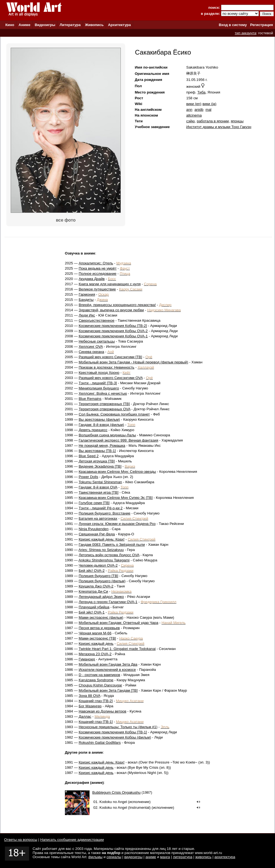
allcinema (194, 115)
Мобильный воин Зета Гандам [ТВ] (108, 690)
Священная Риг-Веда (97, 534)
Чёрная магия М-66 (95, 633)
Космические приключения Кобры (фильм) (115, 737)
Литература (70, 25)
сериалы (114, 857)
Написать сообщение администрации (72, 840)
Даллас (85, 716)
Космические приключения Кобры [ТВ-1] (113, 732)
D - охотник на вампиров (99, 675)
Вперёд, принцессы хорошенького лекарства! (117, 305)
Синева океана (91, 352)
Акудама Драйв (92, 279)
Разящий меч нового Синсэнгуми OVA (111, 378)
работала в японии (213, 121)
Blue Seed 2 (89, 456)
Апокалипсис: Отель (96, 263)
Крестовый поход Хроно (99, 373)
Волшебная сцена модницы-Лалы (107, 435)
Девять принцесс (93, 430)
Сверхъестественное (96, 320)
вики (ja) (209, 104)
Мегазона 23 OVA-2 (95, 654)
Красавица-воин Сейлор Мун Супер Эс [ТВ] (116, 498)
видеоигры (133, 857)
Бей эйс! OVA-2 (92, 571)
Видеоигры (45, 25)
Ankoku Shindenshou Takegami (104, 560)
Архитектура (119, 25)
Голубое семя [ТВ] (94, 503)
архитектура (225, 857)
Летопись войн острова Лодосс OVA (109, 555)
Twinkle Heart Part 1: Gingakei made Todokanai (117, 649)
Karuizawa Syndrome (96, 680)
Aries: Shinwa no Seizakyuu (101, 550)
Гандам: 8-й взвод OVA (98, 487)
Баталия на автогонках (98, 518)
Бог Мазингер (90, 706)
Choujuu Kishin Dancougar (100, 685)
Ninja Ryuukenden (94, 529)
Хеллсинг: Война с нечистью (103, 393)
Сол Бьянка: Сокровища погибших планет (114, 414)
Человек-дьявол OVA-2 (98, 565)
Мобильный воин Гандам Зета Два (108, 664)
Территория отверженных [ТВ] (104, 404)
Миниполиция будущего (99, 388)
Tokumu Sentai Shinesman (100, 482)
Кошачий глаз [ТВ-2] (96, 701)
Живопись (94, 25)
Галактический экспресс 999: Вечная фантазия (118, 440)
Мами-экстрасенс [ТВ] (97, 638)
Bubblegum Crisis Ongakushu (116, 792)
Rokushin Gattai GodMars (100, 743)
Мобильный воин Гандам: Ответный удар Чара (118, 623)
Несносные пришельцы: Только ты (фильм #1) (118, 727)
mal (208, 110)
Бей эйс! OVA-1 (92, 612)
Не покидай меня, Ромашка (102, 446)
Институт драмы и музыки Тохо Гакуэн (219, 127)
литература (183, 857)
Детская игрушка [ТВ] (97, 461)
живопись (203, 857)
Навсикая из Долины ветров (102, 711)
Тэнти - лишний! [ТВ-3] (98, 383)
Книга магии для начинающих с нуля (110, 284)
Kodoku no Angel (113, 802)
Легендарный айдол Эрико (101, 597)
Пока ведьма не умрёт (98, 268)
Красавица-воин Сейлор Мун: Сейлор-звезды (117, 472)
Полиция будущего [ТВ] (98, 576)
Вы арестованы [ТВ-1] (97, 451)
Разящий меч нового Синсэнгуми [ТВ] (110, 357)
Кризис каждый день (96, 644)
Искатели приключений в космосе (107, 670)
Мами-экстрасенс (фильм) (101, 617)
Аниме (25, 25)
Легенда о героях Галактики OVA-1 (108, 602)
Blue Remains (90, 399)
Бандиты (86, 300)
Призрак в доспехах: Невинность (106, 367)
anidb (199, 110)
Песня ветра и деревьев (99, 628)
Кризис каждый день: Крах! (101, 539)
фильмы (95, 857)
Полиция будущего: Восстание (104, 513)
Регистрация (261, 25)
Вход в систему (233, 25)
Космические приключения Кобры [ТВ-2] (113, 326)
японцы (237, 121)
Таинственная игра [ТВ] (98, 492)
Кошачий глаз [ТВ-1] (96, 722)
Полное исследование (98, 274)
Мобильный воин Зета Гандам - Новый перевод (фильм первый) (133, 362)
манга (165, 857)
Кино (10, 25)
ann (189, 110)
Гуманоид (87, 659)
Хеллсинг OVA (91, 347)
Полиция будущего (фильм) (102, 581)
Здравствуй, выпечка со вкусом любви (111, 310)
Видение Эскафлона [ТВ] (100, 466)
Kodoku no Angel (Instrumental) (125, 808)
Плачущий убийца (94, 607)
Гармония (87, 294)
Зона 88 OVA (89, 696)
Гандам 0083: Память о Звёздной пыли (112, 545)
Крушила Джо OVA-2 (96, 586)
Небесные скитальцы (97, 341)
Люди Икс (87, 315)
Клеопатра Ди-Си (93, 591)
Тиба (201, 92)
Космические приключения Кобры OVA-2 (113, 331)
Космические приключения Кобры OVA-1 (113, 336)
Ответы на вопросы (21, 840)
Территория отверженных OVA (104, 409)
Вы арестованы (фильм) (99, 419)
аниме (151, 857)
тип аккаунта (246, 33)
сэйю (191, 121)
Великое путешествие (97, 289)
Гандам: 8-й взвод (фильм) (101, 425)
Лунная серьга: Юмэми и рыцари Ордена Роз (117, 524)
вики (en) (194, 104)
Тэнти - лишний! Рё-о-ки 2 (101, 508)
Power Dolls (88, 477)
